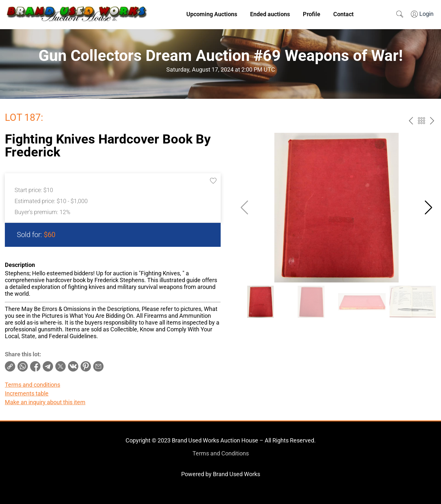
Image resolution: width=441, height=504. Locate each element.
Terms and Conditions (221, 453)
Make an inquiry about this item (45, 402)
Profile (312, 14)
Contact (343, 14)
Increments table (27, 393)
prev (411, 121)
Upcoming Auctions (212, 14)
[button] (429, 208)
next (432, 121)
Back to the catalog (421, 121)
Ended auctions (270, 14)
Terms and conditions (33, 385)
